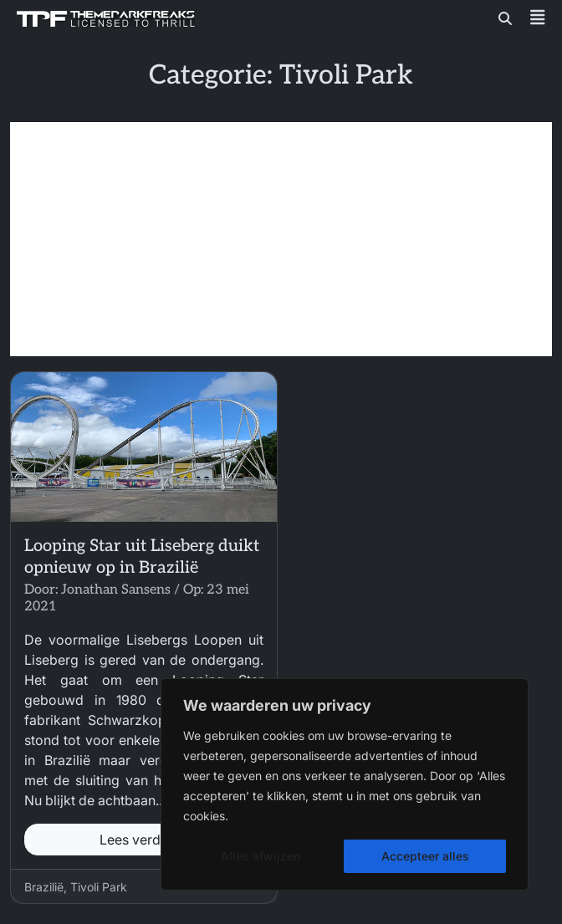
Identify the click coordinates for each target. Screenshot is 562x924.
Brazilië (44, 887)
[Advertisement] (281, 239)
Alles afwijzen (261, 856)
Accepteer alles (425, 856)
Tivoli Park (99, 887)
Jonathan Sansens (116, 590)
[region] (345, 784)
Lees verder (144, 840)
